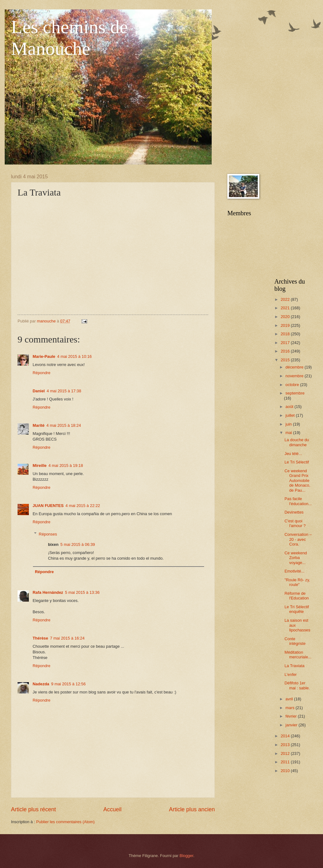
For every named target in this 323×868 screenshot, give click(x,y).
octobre (293, 385)
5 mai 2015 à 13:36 (82, 592)
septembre (295, 393)
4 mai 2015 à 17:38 (64, 391)
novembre (295, 376)
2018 (286, 334)
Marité (39, 425)
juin (289, 424)
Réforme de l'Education (297, 596)
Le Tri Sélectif (297, 462)
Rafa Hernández (48, 592)
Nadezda (41, 684)
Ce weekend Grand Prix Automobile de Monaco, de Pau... (297, 481)
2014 (286, 736)
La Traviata (294, 666)
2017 (286, 343)
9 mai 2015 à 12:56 (68, 684)
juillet (291, 415)
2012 (286, 753)
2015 (286, 360)
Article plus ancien (192, 809)
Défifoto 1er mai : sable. (297, 685)
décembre (295, 367)
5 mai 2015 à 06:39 (78, 544)
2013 (286, 745)
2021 (286, 308)
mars (290, 708)
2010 (286, 771)
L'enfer (291, 675)
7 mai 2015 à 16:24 (67, 638)
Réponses (48, 534)
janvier (292, 725)
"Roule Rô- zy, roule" (297, 582)
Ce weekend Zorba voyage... (296, 558)
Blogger (187, 856)
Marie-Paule (44, 356)
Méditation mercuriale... (298, 655)
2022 (286, 299)
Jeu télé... (293, 454)
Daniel (39, 391)
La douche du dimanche (297, 442)
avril (290, 699)
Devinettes (294, 512)
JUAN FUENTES (48, 506)
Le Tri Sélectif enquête (297, 609)
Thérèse (40, 638)
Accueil (112, 809)
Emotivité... (294, 571)
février (291, 716)
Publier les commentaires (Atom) (65, 822)
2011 (286, 762)
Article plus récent (33, 809)
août (290, 407)
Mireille (40, 465)
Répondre (42, 373)
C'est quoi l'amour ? (295, 523)
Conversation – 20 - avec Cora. (298, 539)
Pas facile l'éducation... (298, 501)
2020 (286, 317)
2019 (286, 325)
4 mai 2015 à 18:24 (64, 425)
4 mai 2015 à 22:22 (83, 506)
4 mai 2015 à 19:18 (66, 465)
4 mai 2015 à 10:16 (74, 356)
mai (289, 433)
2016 (286, 351)
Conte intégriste (295, 641)
